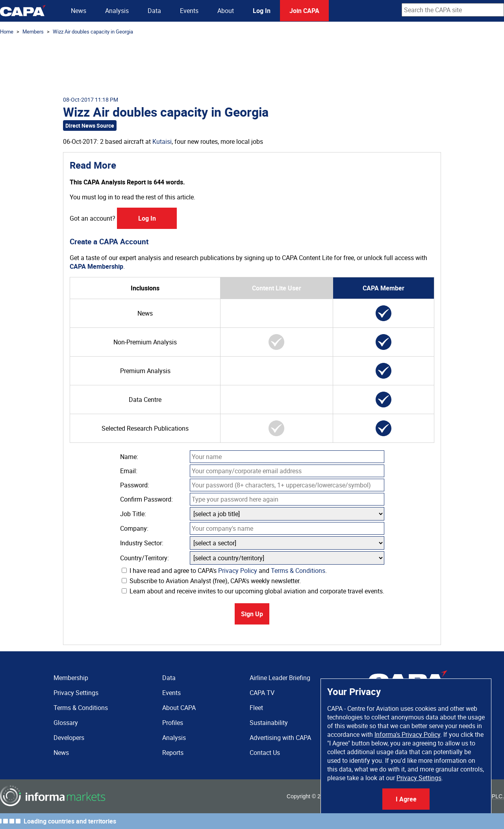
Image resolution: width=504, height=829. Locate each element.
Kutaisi (162, 141)
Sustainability (269, 723)
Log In (262, 11)
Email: (129, 471)
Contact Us (265, 753)
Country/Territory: (145, 558)
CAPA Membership (96, 266)
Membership (71, 678)
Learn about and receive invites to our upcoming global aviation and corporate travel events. (253, 591)
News (79, 11)
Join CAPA (304, 11)
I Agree (406, 799)
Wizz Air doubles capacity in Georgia (93, 32)
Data (154, 11)
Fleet (256, 708)
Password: (135, 485)
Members (33, 32)
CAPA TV (262, 693)
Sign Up (252, 614)
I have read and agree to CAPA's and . (224, 571)
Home (7, 32)
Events (189, 11)
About (226, 11)
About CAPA (179, 708)
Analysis (117, 11)
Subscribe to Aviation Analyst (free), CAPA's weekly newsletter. (211, 581)
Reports (173, 753)
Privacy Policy (238, 571)
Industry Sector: (142, 543)
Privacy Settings (419, 778)
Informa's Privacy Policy (407, 734)
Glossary (66, 723)
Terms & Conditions (298, 571)
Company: (134, 528)
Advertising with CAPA (280, 738)
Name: (129, 457)
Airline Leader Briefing (280, 678)
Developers (69, 738)
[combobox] (453, 10)
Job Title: (133, 514)
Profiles (173, 723)
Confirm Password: (146, 499)
